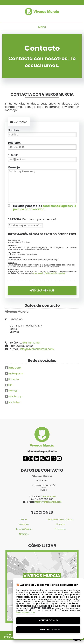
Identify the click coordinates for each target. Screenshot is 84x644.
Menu (42, 27)
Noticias (24, 534)
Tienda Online (24, 529)
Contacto (60, 529)
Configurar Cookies (48, 630)
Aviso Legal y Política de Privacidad (49, 273)
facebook (15, 368)
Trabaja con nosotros (60, 520)
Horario (60, 524)
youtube (14, 402)
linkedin (14, 379)
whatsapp (15, 397)
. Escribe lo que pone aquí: (32, 219)
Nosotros (24, 524)
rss (10, 385)
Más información (26, 613)
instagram (15, 374)
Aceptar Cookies (48, 620)
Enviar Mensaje (42, 290)
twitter (13, 391)
